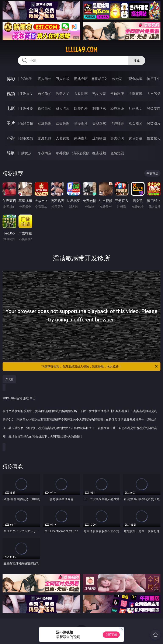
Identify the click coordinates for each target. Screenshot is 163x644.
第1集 (9, 379)
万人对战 (63, 79)
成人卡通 (63, 108)
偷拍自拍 (45, 108)
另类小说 (117, 138)
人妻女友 (63, 138)
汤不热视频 (81, 153)
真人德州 (45, 79)
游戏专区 (81, 79)
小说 (11, 138)
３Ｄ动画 (81, 94)
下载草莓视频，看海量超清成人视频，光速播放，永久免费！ (100, 366)
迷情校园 (99, 138)
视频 (11, 93)
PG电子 (26, 79)
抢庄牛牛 (154, 79)
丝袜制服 (117, 94)
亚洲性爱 (26, 108)
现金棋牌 (135, 79)
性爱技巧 (154, 138)
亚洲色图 (45, 123)
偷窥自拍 (26, 123)
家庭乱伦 (45, 138)
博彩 (11, 79)
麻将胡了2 (99, 79)
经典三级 (117, 108)
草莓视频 (63, 153)
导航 (11, 153)
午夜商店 (45, 153)
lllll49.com (81, 50)
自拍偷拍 (45, 94)
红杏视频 (99, 153)
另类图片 (154, 123)
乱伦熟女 (135, 108)
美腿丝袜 (99, 123)
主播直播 (135, 94)
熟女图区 (135, 123)
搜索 (137, 60)
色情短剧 (117, 153)
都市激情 (26, 138)
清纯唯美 (117, 123)
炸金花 (117, 79)
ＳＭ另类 (154, 94)
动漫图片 (81, 123)
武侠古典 (81, 138)
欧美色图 (63, 123)
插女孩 (26, 153)
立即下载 (111, 635)
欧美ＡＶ (63, 94)
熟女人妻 (99, 94)
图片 (11, 123)
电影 (11, 108)
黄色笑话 (135, 138)
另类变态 (154, 108)
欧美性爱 (81, 108)
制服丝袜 (99, 108)
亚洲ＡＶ (26, 94)
